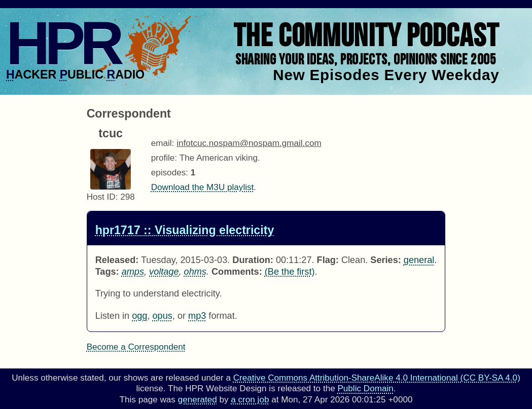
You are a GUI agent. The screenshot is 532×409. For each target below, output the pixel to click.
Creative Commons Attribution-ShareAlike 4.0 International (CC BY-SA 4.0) (377, 378)
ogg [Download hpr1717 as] (139, 316)
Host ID (101, 197)
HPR (62, 43)
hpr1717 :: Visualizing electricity (185, 230)
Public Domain (365, 388)
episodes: (170, 173)
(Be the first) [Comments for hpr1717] (290, 272)
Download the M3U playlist (203, 187)
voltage (164, 272)
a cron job (250, 400)
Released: (117, 260)
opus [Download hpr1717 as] (163, 316)
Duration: (253, 260)
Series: (385, 260)
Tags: (107, 272)
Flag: (328, 260)
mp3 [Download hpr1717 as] (197, 316)
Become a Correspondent (136, 347)
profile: (164, 158)
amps (133, 272)
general (419, 260)
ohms (195, 272)
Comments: (237, 272)
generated (198, 400)
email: (163, 143)
